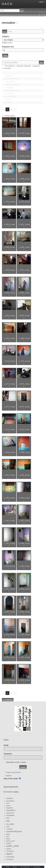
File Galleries (10, 66)
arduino (10, 798)
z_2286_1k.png (9, 293)
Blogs (14, 867)
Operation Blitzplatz (24, 66)
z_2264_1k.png (24, 498)
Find (5, 56)
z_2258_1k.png (24, 566)
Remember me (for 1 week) (15, 762)
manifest (9, 829)
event (8, 806)
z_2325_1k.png (9, 156)
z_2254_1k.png (24, 612)
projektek (7, 103)
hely (8, 818)
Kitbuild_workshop (11, 85)
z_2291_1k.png (24, 224)
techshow (10, 859)
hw (8, 821)
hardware (10, 815)
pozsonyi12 (8, 94)
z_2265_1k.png (9, 498)
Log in (42, 2)
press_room (11, 841)
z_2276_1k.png (24, 384)
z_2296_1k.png (24, 179)
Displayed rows (8, 47)
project (9, 843)
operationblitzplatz (14, 831)
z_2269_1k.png (9, 452)
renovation (9, 23)
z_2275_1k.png (9, 407)
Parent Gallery (8, 116)
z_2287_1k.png (24, 270)
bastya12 (7, 76)
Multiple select (7, 43)
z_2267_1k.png (9, 475)
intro (8, 827)
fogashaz (10, 808)
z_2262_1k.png (24, 521)
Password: (8, 754)
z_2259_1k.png (9, 566)
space (9, 854)
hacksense (10, 813)
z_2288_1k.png (9, 270)
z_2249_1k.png (9, 680)
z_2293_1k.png (24, 202)
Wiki (7, 867)
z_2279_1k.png (9, 361)
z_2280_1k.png (24, 338)
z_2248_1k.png (24, 680)
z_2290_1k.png (9, 247)
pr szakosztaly (9, 97)
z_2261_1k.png (9, 543)
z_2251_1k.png (9, 657)
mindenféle (8, 88)
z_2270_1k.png (24, 429)
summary (10, 857)
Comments (8, 700)
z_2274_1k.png (24, 407)
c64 (8, 803)
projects (7, 100)
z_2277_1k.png (9, 384)
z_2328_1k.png (24, 133)
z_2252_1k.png (24, 635)
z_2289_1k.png (24, 247)
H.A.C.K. (7, 4)
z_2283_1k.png (9, 316)
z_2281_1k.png (9, 338)
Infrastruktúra (9, 82)
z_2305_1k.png (24, 156)
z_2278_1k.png (24, 361)
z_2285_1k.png (24, 293)
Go (41, 62)
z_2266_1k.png (24, 475)
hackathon (11, 810)
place (8, 839)
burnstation (10, 801)
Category (6, 36)
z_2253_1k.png (9, 635)
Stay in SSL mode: (11, 779)
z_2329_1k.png (9, 133)
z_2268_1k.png (24, 452)
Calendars (35, 867)
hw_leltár (10, 824)
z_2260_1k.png (24, 543)
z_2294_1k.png (9, 202)
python (9, 849)
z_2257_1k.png (9, 589)
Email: (6, 745)
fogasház (36, 66)
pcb (8, 836)
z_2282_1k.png (24, 316)
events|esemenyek (11, 79)
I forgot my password (13, 772)
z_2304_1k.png (9, 179)
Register (9, 776)
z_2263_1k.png (9, 521)
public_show (13, 846)
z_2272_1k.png (9, 429)
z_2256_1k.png (24, 589)
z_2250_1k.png (24, 657)
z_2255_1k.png (9, 612)
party (8, 834)
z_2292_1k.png (9, 224)
